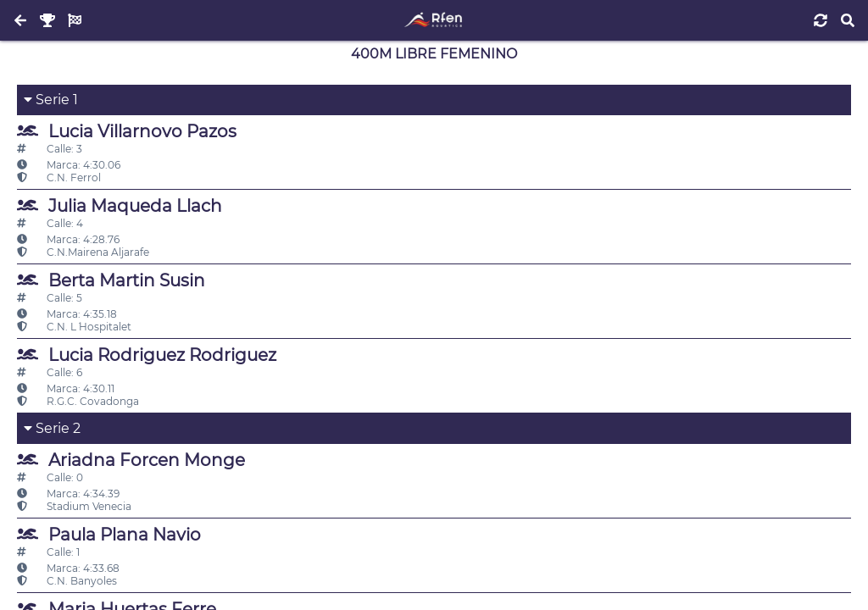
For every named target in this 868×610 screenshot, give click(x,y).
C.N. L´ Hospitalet (74, 327)
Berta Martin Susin (111, 280)
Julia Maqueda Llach (120, 205)
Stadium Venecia (74, 506)
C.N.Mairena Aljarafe (83, 252)
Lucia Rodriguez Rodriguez (147, 355)
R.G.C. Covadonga (78, 401)
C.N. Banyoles (67, 581)
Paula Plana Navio (109, 534)
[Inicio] (434, 20)
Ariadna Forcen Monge (131, 460)
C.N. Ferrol (59, 177)
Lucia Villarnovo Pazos (127, 131)
